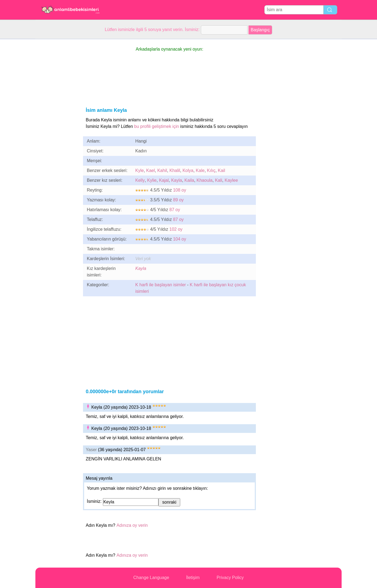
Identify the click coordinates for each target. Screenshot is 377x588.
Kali (219, 180)
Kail (221, 170)
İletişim (193, 578)
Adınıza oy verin (132, 525)
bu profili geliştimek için (157, 126)
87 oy (175, 210)
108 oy (180, 190)
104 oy (180, 239)
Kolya (188, 170)
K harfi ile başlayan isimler (161, 285)
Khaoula (205, 180)
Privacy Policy (230, 578)
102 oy (176, 229)
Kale (200, 170)
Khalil (175, 170)
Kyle (140, 170)
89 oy (178, 200)
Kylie (152, 180)
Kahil (162, 170)
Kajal (164, 180)
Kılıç (211, 170)
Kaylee (231, 180)
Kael (151, 170)
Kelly (140, 180)
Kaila (189, 180)
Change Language (151, 578)
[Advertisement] (57, 121)
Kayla (177, 180)
